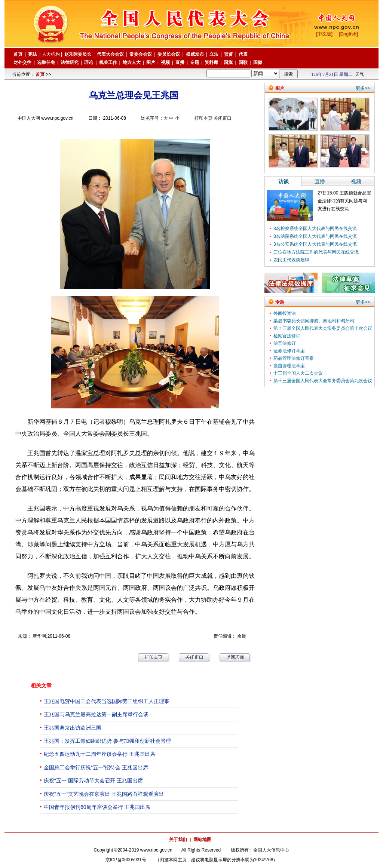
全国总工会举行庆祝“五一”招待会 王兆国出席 (96, 767)
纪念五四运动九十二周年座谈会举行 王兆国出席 (99, 754)
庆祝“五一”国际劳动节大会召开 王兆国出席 (93, 780)
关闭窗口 (223, 118)
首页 (40, 74)
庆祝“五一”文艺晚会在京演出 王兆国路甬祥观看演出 (104, 794)
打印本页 (203, 118)
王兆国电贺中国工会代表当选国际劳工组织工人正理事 (107, 701)
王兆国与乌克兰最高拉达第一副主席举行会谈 (96, 714)
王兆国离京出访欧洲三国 (73, 728)
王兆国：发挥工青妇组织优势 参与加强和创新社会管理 (107, 741)
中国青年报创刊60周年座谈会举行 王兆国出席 (97, 807)
